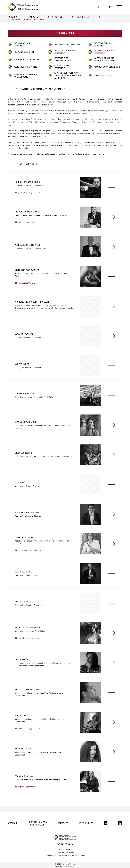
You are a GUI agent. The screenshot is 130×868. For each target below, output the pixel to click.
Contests (63, 823)
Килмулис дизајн (68, 866)
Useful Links (86, 823)
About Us (35, 17)
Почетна (13, 17)
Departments (84, 17)
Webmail (13, 823)
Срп (110, 7)
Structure (58, 17)
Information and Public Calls (37, 823)
